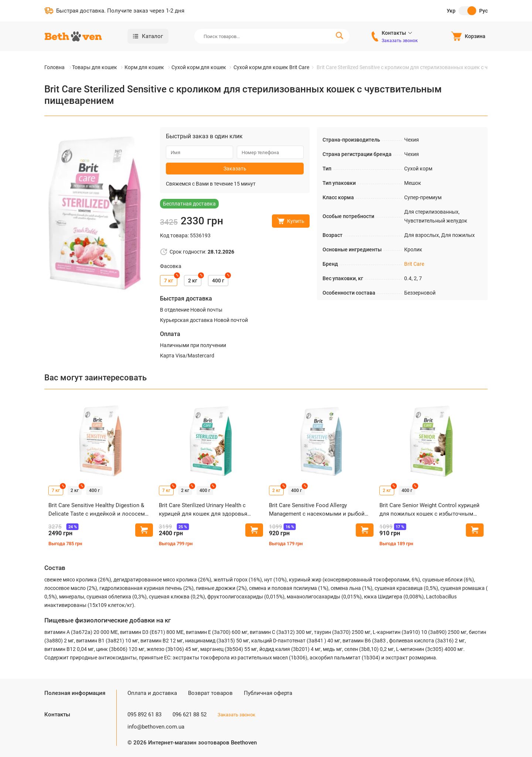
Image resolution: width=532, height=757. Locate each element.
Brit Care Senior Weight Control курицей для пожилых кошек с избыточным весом (429, 510)
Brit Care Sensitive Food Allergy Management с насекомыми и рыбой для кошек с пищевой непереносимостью (317, 510)
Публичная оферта (268, 693)
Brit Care (414, 264)
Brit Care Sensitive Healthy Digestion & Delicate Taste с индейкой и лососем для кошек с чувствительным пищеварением (97, 510)
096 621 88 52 (190, 714)
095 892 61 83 (144, 714)
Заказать (235, 169)
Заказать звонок (400, 41)
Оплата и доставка (152, 693)
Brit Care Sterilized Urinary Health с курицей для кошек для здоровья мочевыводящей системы (203, 510)
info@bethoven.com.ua (156, 727)
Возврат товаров (210, 693)
